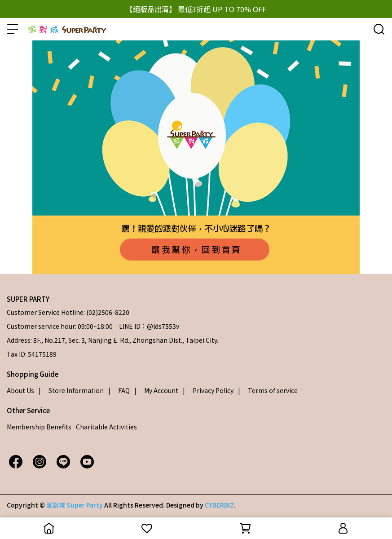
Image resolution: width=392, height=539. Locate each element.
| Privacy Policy (208, 390)
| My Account (156, 390)
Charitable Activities (106, 427)
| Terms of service (268, 390)
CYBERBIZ (219, 505)
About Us (20, 390)
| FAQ (119, 390)
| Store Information (71, 390)
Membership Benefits (39, 427)
